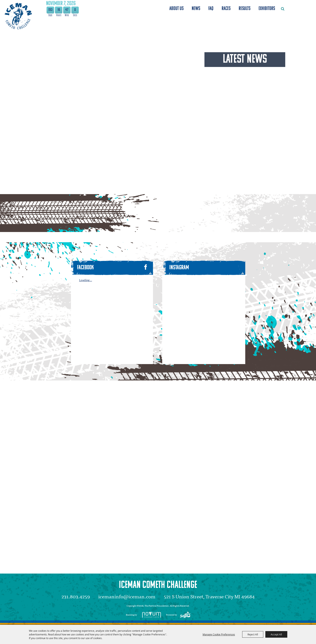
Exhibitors (267, 9)
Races (226, 9)
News (196, 9)
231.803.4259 (76, 596)
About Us (176, 9)
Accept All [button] (276, 634)
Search (283, 9)
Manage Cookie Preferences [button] (219, 634)
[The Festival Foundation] (18, 16)
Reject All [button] (253, 634)
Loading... (86, 280)
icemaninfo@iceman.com (127, 596)
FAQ (211, 9)
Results (245, 9)
